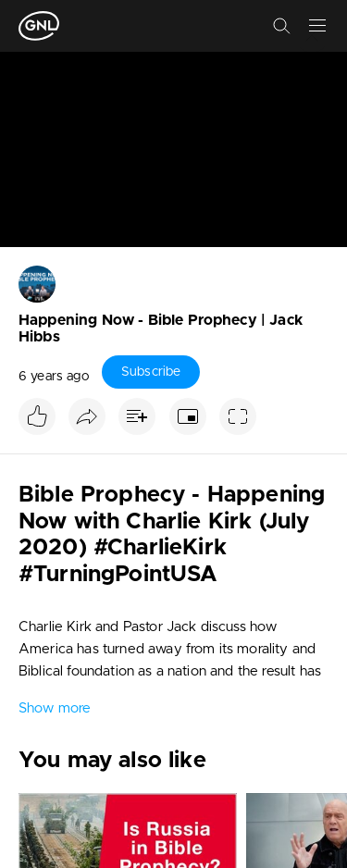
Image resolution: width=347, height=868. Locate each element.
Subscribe (151, 372)
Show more (55, 708)
